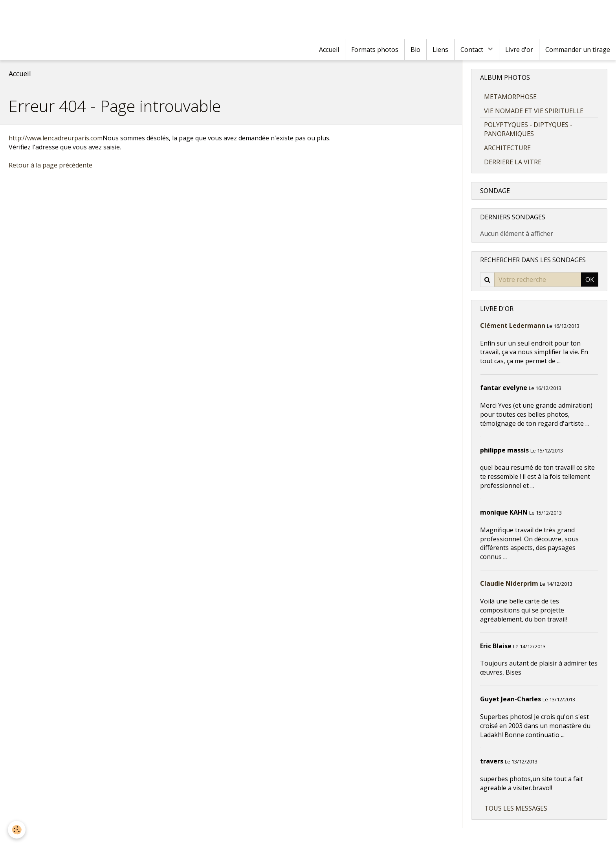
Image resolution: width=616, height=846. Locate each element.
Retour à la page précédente (50, 165)
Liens (440, 50)
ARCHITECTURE (507, 148)
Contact (473, 50)
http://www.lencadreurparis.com (56, 138)
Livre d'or (519, 50)
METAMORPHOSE (510, 97)
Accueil (329, 50)
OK (590, 280)
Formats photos (375, 50)
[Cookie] (17, 830)
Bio (415, 50)
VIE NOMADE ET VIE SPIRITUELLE (534, 111)
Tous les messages (516, 808)
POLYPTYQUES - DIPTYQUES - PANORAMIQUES (528, 129)
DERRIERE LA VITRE (513, 162)
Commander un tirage (578, 50)
